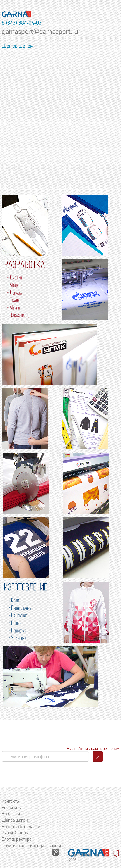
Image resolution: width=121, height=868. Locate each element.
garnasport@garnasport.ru (40, 31)
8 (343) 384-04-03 (22, 23)
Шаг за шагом (15, 820)
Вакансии (11, 814)
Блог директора (17, 839)
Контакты (11, 801)
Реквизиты (12, 807)
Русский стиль (15, 833)
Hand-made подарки (21, 826)
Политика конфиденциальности (31, 845)
